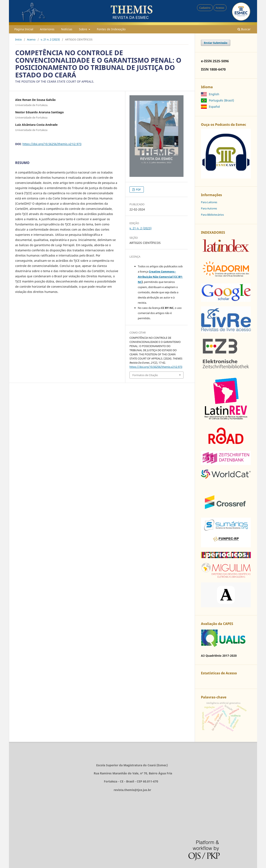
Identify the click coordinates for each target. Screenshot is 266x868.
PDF (138, 189)
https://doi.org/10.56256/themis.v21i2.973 (52, 144)
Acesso (220, 8)
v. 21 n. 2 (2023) (50, 39)
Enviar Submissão (216, 43)
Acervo (31, 39)
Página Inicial (24, 29)
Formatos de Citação (145, 375)
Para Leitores (209, 202)
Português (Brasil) (221, 100)
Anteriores (47, 29)
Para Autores (209, 208)
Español (214, 107)
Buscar (244, 29)
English (214, 94)
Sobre (83, 29)
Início (18, 39)
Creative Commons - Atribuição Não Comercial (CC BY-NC (160, 277)
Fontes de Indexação (111, 29)
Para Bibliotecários (212, 215)
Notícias (67, 29)
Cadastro (205, 8)
